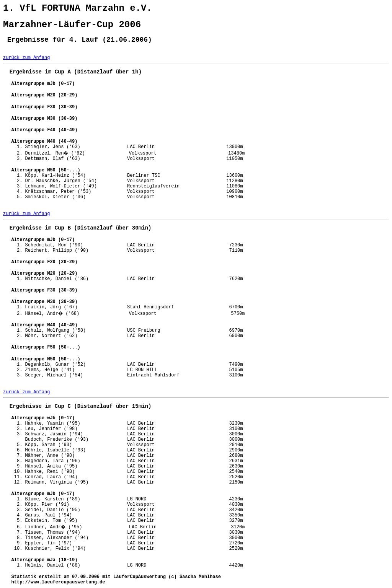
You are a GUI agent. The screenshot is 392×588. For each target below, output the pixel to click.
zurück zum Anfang (26, 58)
